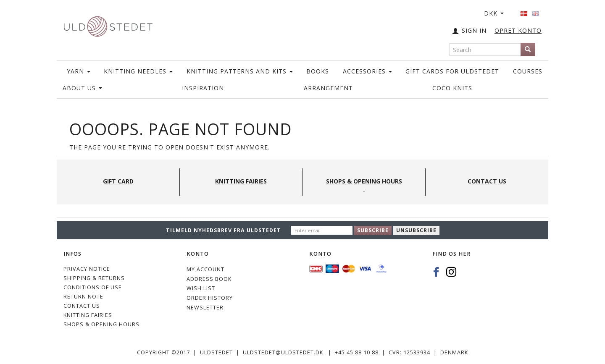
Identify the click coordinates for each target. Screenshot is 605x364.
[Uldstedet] (108, 25)
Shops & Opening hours (101, 324)
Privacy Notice (87, 269)
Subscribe (373, 230)
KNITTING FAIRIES (88, 315)
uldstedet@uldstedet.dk (283, 352)
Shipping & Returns (94, 278)
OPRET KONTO (518, 30)
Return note (83, 297)
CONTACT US (82, 306)
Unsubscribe (416, 230)
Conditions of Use (93, 287)
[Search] (528, 50)
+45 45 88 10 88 (357, 352)
